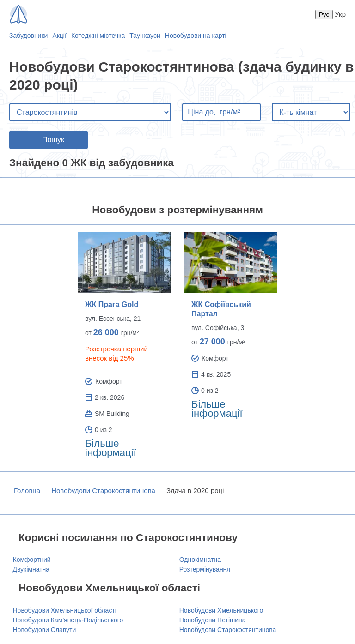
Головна (27, 491)
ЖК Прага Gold (112, 304)
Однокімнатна (200, 560)
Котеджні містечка (98, 36)
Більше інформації (111, 448)
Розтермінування (205, 569)
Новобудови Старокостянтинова (103, 491)
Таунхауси (145, 36)
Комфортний (32, 560)
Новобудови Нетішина (213, 620)
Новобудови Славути (45, 630)
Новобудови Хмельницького (221, 610)
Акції (59, 36)
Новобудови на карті (196, 36)
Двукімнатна (31, 569)
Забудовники (28, 36)
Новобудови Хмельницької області (65, 610)
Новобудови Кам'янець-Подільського (68, 620)
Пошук (53, 140)
